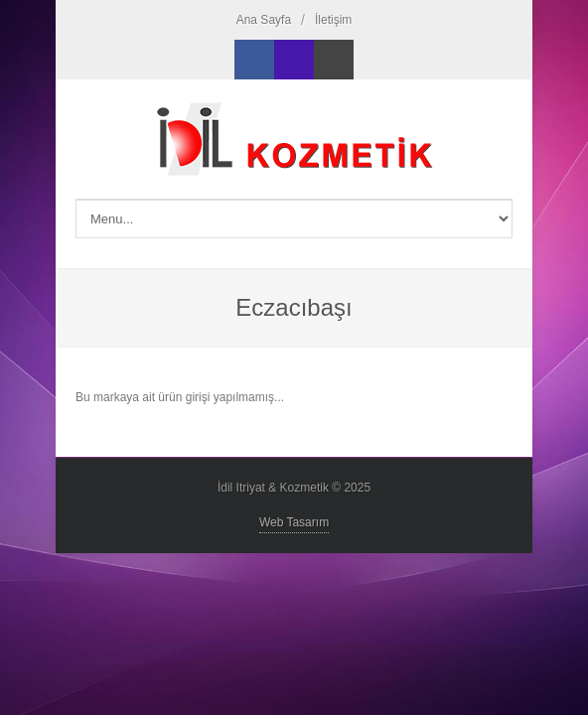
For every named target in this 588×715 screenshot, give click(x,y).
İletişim (333, 20)
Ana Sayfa (264, 20)
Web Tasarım (294, 522)
